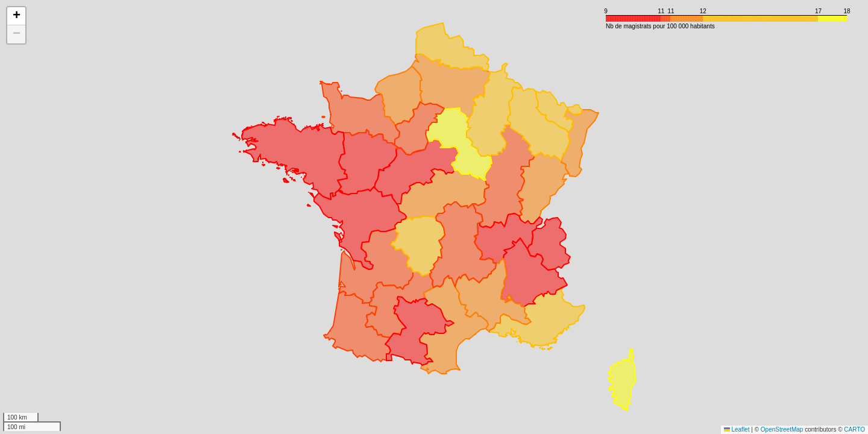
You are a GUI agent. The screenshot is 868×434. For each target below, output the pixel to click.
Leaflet (737, 429)
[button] (16, 16)
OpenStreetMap (782, 429)
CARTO (854, 429)
